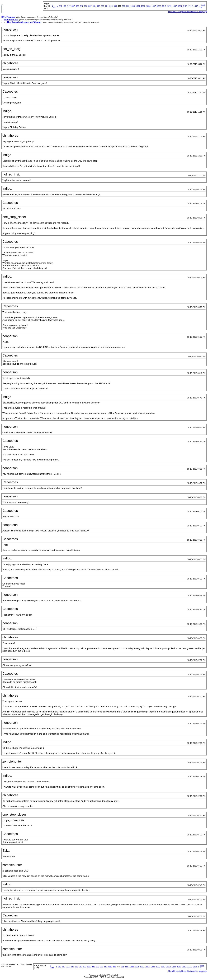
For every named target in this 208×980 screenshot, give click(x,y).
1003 (148, 6)
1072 (169, 6)
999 (128, 6)
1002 (143, 6)
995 (111, 6)
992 (98, 6)
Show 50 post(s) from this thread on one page (187, 12)
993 (103, 6)
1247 (180, 6)
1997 (196, 6)
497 (65, 6)
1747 (190, 6)
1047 (164, 6)
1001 (138, 6)
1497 (185, 6)
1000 (133, 6)
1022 (159, 6)
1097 (175, 6)
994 (107, 6)
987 (90, 6)
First (54, 6)
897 (73, 6)
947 (82, 6)
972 (86, 6)
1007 (154, 6)
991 (94, 6)
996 (115, 6)
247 (60, 6)
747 (69, 6)
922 (77, 6)
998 (124, 6)
